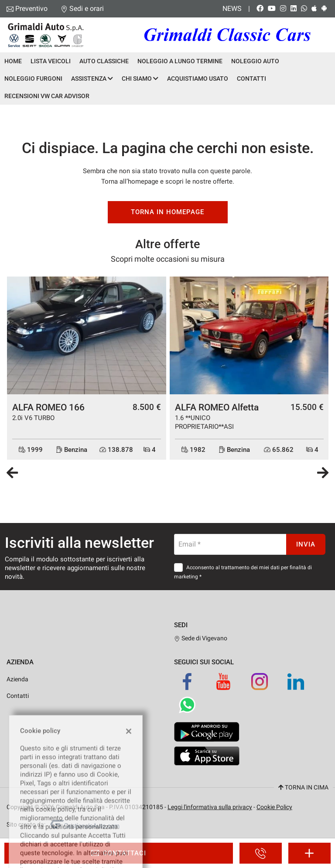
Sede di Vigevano (201, 638)
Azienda (17, 679)
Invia (306, 544)
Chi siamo (140, 79)
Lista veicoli (51, 61)
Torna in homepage (167, 212)
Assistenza (92, 79)
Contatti (251, 79)
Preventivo (31, 9)
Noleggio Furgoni (33, 79)
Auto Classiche (104, 61)
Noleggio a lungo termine (180, 61)
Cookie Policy (274, 807)
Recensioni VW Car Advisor (47, 96)
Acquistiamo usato (198, 79)
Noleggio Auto (255, 61)
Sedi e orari (87, 9)
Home (13, 61)
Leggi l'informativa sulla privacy (210, 807)
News (232, 9)
